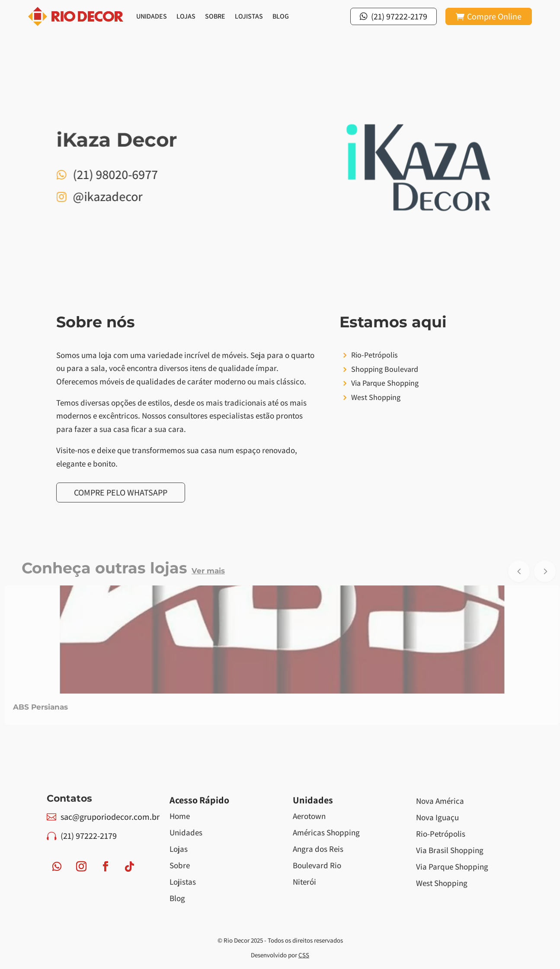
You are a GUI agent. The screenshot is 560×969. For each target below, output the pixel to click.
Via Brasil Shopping (450, 850)
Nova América (440, 801)
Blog (281, 16)
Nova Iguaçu (437, 817)
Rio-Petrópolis (441, 834)
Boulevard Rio (317, 865)
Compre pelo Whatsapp (121, 492)
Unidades (152, 16)
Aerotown (309, 816)
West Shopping (442, 883)
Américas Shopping (326, 832)
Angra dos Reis (318, 849)
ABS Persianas (40, 707)
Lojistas (249, 16)
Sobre (215, 16)
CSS (304, 955)
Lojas (186, 16)
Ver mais (208, 571)
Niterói (304, 882)
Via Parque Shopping (452, 867)
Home (180, 816)
